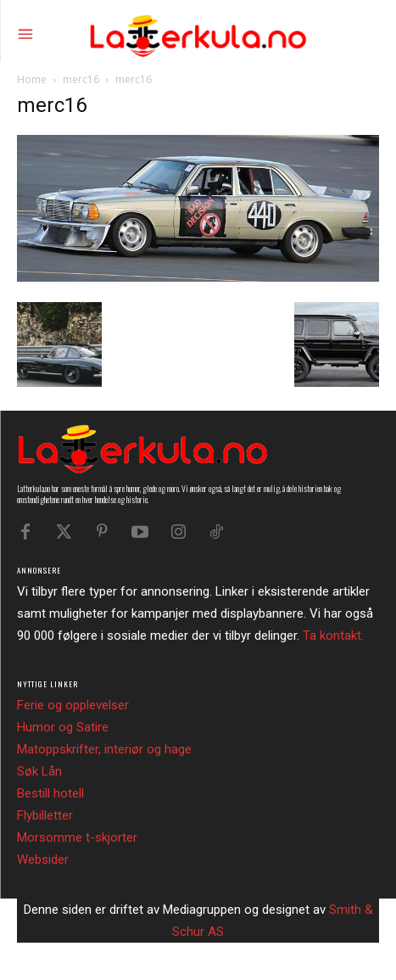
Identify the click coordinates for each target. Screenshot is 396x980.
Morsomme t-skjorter (77, 837)
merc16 (81, 79)
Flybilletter (45, 815)
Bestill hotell (50, 793)
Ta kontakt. (333, 636)
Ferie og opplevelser (73, 705)
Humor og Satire (63, 727)
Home (32, 79)
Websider (43, 860)
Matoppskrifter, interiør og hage (104, 749)
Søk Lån (39, 771)
